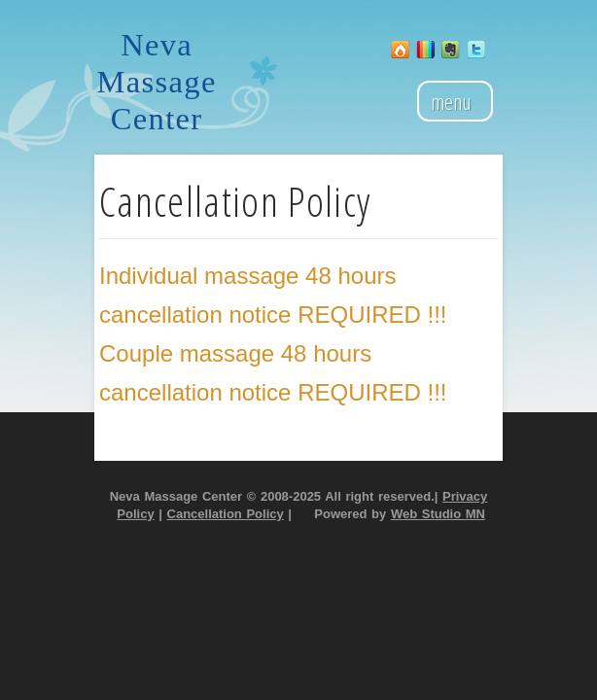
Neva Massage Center (157, 82)
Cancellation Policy (226, 514)
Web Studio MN (438, 514)
